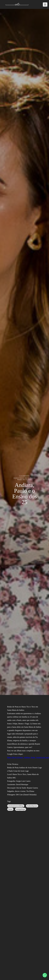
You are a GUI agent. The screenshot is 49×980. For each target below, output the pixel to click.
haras (10, 809)
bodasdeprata (32, 806)
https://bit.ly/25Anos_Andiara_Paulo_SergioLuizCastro (25, 757)
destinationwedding (16, 806)
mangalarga (21, 809)
